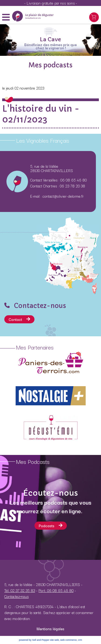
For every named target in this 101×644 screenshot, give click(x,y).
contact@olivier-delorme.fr (63, 196)
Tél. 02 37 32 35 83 (20, 590)
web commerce (69, 640)
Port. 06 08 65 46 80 (56, 590)
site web (55, 640)
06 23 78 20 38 (72, 186)
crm (80, 640)
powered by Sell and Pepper (34, 640)
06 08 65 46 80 (74, 180)
